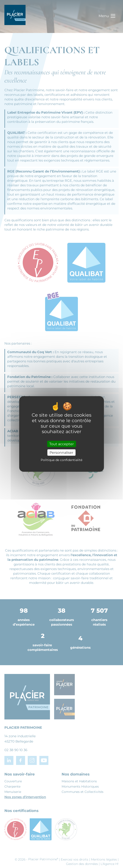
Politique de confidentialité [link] (61, 460)
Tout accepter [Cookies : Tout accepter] (61, 444)
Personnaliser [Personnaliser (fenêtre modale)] (61, 453)
